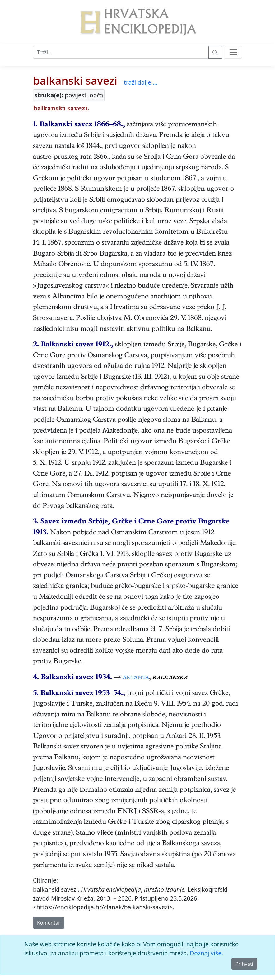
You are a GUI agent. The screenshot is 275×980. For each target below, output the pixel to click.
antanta (136, 678)
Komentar (49, 923)
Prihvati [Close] (244, 964)
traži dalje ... (141, 82)
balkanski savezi (75, 80)
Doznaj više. (206, 953)
